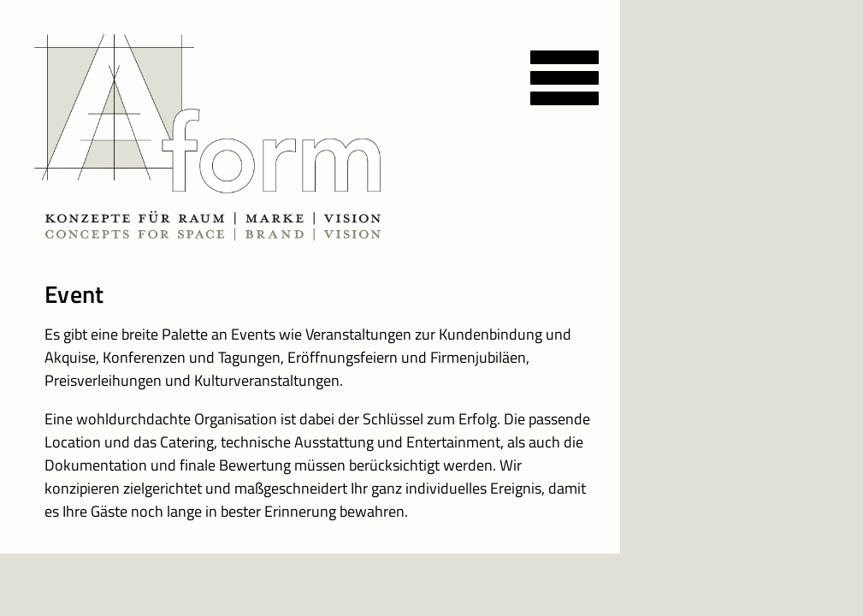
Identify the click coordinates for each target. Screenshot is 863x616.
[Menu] (577, 67)
